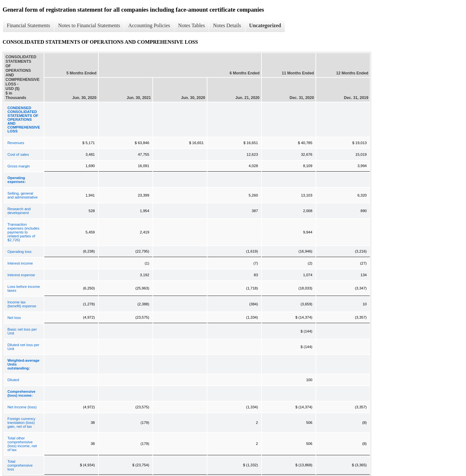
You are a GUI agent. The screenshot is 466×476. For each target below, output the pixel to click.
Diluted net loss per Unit (23, 347)
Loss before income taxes (24, 289)
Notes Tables (192, 25)
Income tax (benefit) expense (22, 304)
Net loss (14, 318)
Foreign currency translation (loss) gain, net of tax (21, 423)
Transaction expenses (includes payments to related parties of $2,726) (23, 232)
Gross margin (19, 166)
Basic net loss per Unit (22, 331)
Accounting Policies (149, 25)
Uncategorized (265, 25)
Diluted (13, 380)
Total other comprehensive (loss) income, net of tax (22, 444)
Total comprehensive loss (20, 465)
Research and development (19, 211)
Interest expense (21, 275)
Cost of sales (18, 154)
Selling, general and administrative (22, 195)
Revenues (16, 143)
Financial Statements (28, 25)
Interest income (20, 263)
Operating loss (19, 252)
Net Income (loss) (22, 407)
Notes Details (227, 25)
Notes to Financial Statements (89, 25)
